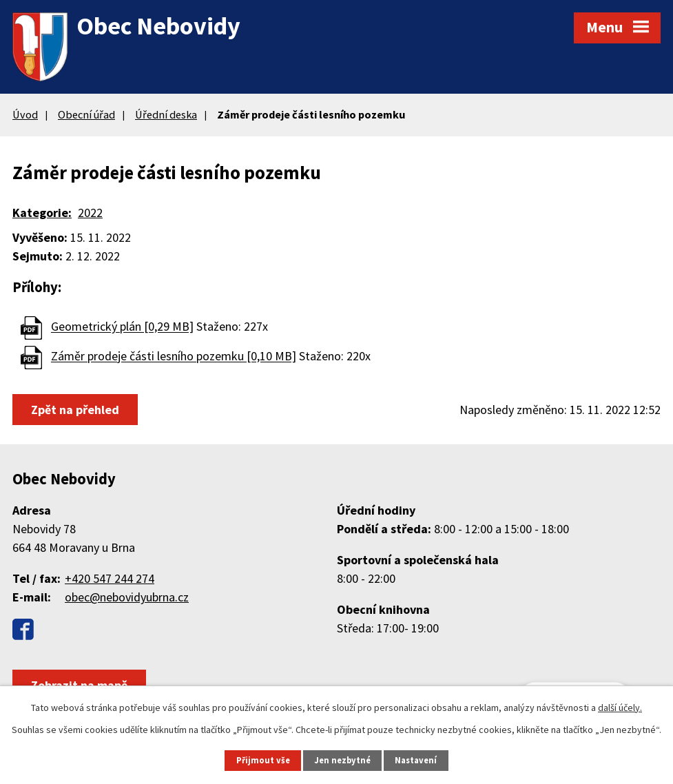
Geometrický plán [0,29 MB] (122, 327)
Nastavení (416, 760)
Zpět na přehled (75, 410)
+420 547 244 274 (110, 578)
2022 (90, 213)
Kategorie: (42, 213)
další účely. (620, 708)
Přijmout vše (263, 760)
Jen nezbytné (342, 760)
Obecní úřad (86, 114)
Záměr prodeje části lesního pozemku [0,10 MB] (174, 357)
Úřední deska (166, 114)
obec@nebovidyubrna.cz (127, 597)
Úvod (25, 114)
